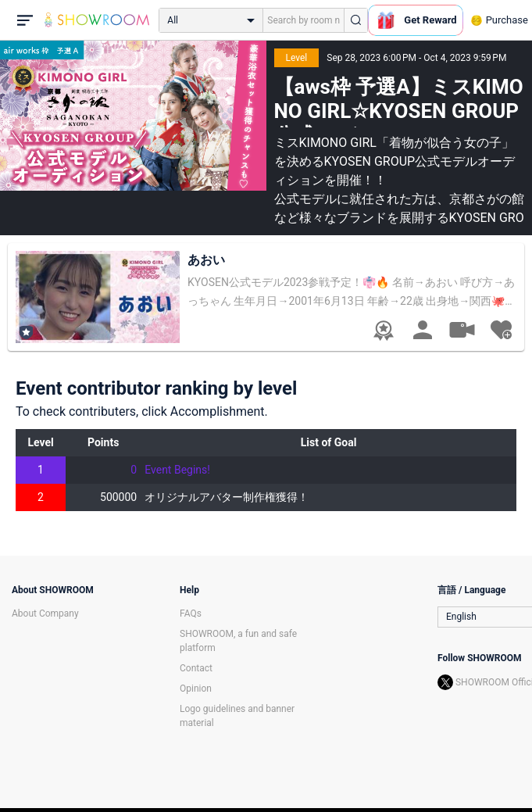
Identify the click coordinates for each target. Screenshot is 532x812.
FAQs (191, 613)
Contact (196, 668)
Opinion (196, 689)
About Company (45, 613)
